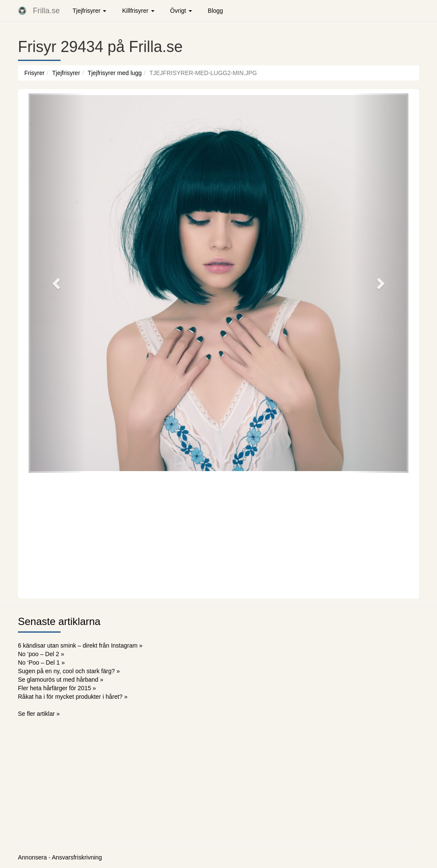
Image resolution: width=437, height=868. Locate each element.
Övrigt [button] (181, 11)
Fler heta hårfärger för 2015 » (57, 688)
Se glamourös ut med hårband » (61, 680)
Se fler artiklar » (39, 714)
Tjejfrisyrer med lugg (115, 73)
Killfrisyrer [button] (138, 11)
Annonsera (32, 857)
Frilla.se (46, 11)
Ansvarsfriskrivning (77, 857)
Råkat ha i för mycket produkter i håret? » (73, 697)
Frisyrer (34, 73)
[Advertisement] (218, 535)
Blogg (216, 11)
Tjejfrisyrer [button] (89, 11)
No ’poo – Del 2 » (41, 654)
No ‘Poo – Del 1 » (41, 663)
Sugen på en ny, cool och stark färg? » (69, 671)
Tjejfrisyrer (66, 73)
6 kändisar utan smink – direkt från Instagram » (80, 645)
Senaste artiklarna (59, 621)
